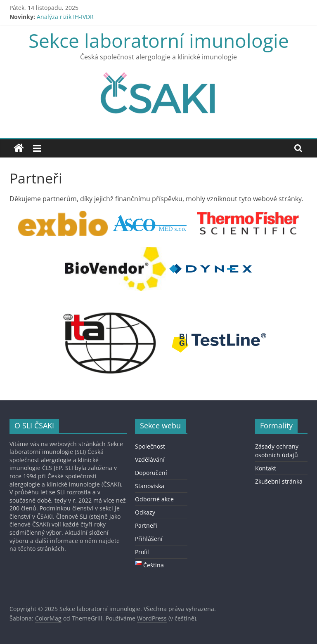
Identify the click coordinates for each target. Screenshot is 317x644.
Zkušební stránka (279, 481)
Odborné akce (154, 499)
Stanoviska (150, 486)
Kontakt (266, 468)
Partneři (146, 525)
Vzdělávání (150, 459)
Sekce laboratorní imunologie (159, 40)
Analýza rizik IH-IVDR (65, 17)
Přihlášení (149, 539)
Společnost (150, 446)
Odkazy (145, 512)
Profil (142, 552)
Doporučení (151, 473)
